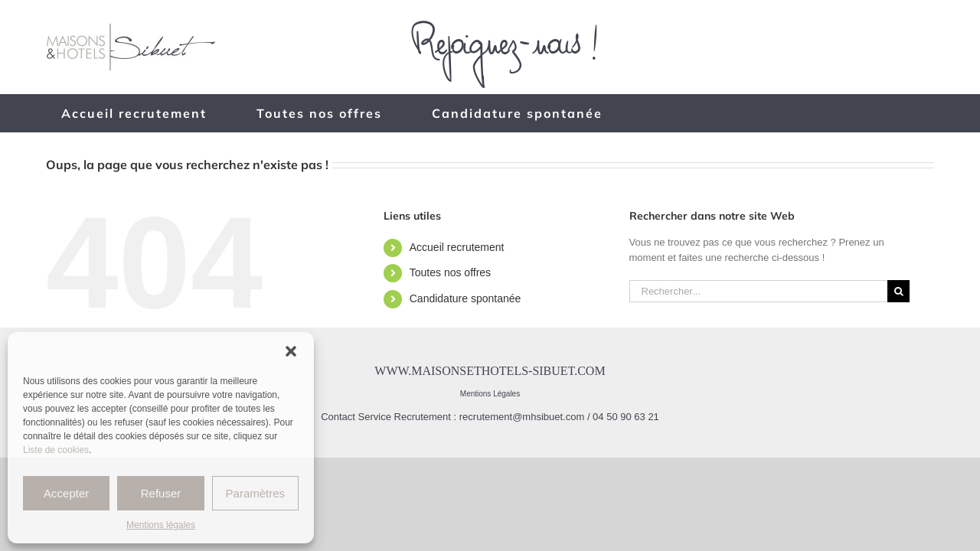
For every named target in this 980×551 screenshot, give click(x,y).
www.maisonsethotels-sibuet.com (490, 371)
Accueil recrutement (457, 247)
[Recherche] (898, 291)
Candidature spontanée (465, 298)
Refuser (161, 493)
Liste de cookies (56, 450)
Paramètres (256, 493)
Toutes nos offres (450, 272)
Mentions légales (161, 525)
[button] (291, 351)
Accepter (66, 493)
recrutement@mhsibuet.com (522, 417)
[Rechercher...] (759, 291)
